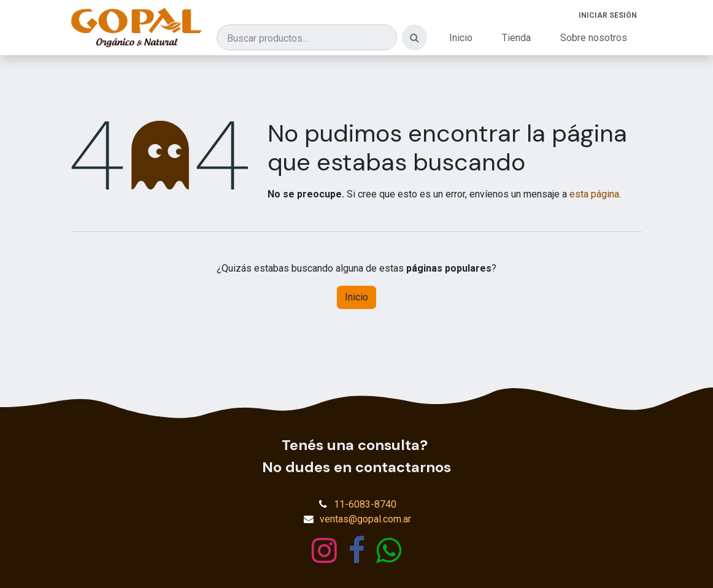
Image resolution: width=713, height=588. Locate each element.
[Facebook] (357, 551)
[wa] (389, 551)
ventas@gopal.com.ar (365, 519)
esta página (594, 194)
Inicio (356, 297)
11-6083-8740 (365, 504)
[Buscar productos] (307, 37)
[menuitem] (461, 38)
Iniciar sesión (608, 15)
